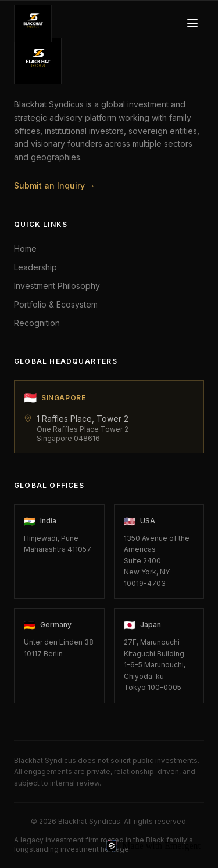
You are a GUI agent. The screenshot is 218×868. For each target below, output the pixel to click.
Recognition (37, 323)
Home (25, 249)
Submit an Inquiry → (55, 185)
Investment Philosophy (57, 286)
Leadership (35, 267)
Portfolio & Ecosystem (56, 304)
